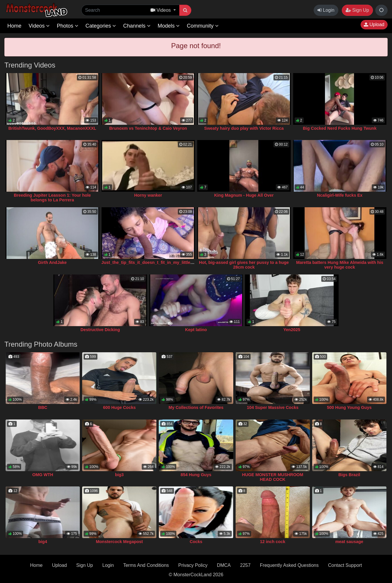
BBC (43, 407)
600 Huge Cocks (119, 407)
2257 (245, 565)
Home (14, 26)
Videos (39, 26)
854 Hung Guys (196, 475)
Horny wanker (148, 195)
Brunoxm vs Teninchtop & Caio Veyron (148, 128)
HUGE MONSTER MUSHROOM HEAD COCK (273, 477)
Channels (137, 26)
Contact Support (345, 565)
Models (169, 26)
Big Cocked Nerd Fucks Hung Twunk (340, 128)
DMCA (224, 565)
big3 (119, 475)
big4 (43, 542)
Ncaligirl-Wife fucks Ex (340, 195)
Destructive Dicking (100, 330)
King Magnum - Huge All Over (244, 195)
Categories (101, 26)
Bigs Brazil (349, 475)
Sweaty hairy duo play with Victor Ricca (244, 128)
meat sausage (349, 542)
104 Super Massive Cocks (273, 407)
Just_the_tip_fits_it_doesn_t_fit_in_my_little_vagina (154, 262)
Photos (68, 26)
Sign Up (357, 10)
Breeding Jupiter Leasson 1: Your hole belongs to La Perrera (52, 198)
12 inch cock (273, 542)
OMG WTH (43, 475)
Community (203, 26)
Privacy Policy (193, 565)
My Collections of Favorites (196, 407)
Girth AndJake (52, 262)
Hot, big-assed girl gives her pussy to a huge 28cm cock (244, 265)
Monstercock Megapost (119, 542)
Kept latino (196, 330)
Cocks (196, 542)
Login (326, 10)
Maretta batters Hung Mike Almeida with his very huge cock (340, 265)
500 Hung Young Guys (349, 407)
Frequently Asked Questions (289, 565)
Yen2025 (292, 330)
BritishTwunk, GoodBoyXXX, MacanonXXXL (52, 128)
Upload (374, 25)
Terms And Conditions (146, 565)
